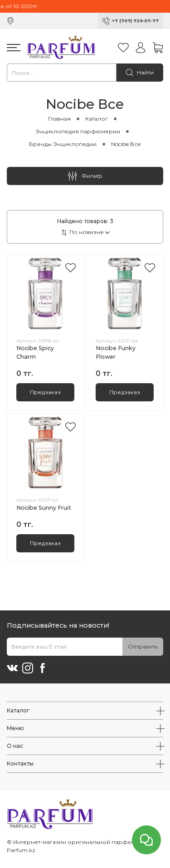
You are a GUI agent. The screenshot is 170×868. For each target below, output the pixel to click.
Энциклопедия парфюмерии (78, 131)
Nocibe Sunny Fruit (44, 508)
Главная (59, 119)
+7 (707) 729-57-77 (135, 21)
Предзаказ (45, 392)
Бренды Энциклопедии (63, 144)
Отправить (143, 646)
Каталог (97, 119)
